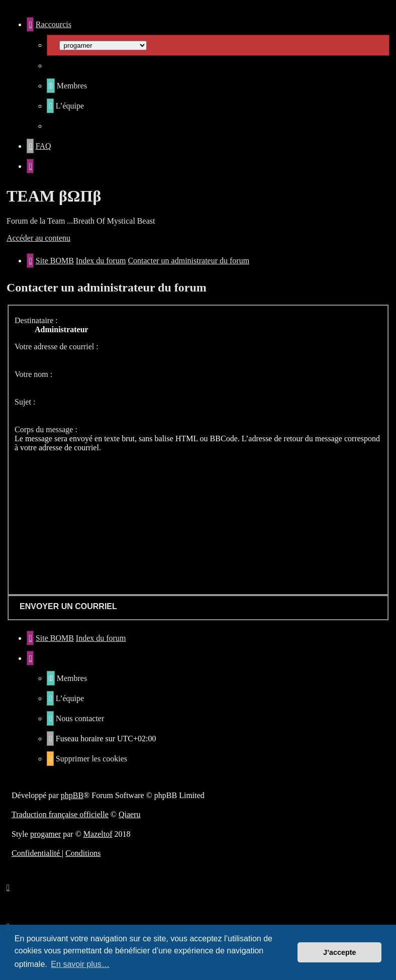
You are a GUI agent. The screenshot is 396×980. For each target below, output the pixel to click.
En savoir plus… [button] (80, 964)
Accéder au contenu (38, 238)
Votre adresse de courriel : (57, 347)
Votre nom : (33, 374)
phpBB (72, 795)
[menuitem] (67, 86)
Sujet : (25, 402)
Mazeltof (98, 834)
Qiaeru (130, 814)
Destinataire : (36, 320)
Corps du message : (46, 429)
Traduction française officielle (60, 814)
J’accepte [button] (340, 952)
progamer (45, 834)
